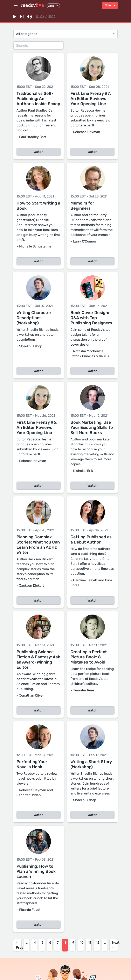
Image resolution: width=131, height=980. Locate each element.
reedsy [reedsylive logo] (32, 5)
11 (90, 943)
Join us (110, 5)
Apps (53, 6)
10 (82, 943)
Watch (39, 152)
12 (98, 943)
